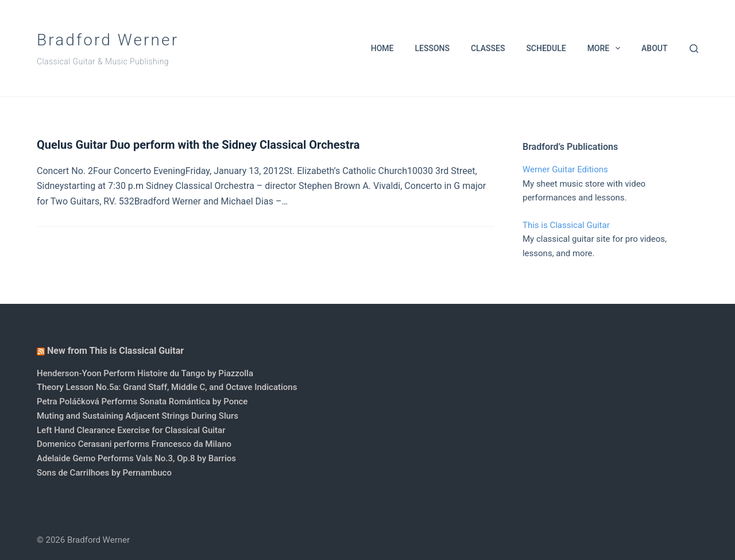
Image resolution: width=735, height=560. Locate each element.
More (606, 48)
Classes (488, 48)
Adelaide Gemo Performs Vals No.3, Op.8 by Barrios (136, 458)
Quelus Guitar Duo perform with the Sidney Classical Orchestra (198, 145)
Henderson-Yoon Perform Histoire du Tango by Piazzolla (145, 373)
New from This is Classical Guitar (115, 351)
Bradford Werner (108, 40)
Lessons (432, 48)
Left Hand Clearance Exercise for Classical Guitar (131, 430)
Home (382, 48)
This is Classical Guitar (566, 225)
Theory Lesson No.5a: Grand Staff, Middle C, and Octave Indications (167, 387)
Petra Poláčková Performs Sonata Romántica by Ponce (142, 401)
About (654, 48)
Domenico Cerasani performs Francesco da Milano (134, 444)
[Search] (694, 49)
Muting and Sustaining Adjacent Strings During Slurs (138, 416)
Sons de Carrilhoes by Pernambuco (104, 473)
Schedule (546, 48)
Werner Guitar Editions (565, 169)
